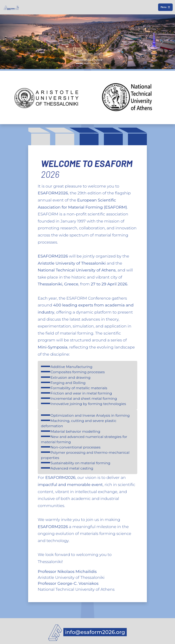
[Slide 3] (96, 63)
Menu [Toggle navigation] (165, 7)
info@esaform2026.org (95, 632)
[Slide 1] (79, 63)
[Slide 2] (88, 63)
